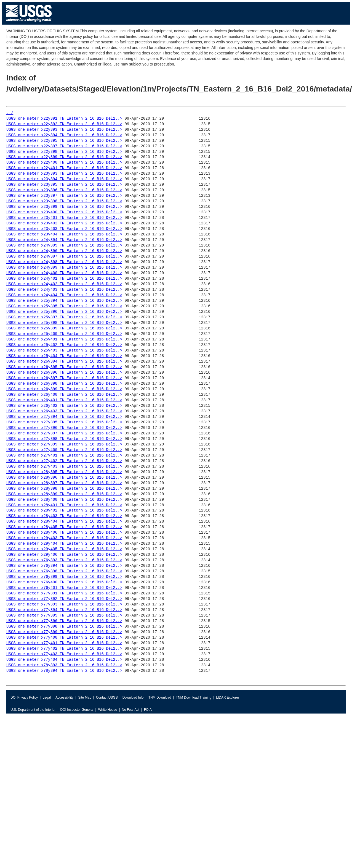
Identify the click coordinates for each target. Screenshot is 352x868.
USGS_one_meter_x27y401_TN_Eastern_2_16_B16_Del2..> (64, 456)
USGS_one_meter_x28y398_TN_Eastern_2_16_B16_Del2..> (64, 489)
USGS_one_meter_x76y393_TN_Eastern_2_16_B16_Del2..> (64, 560)
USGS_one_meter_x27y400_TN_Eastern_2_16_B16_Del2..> (64, 450)
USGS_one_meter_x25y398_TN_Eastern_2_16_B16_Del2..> (64, 323)
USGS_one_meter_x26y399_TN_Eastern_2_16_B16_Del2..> (64, 389)
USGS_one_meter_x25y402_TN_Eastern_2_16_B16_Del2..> (64, 345)
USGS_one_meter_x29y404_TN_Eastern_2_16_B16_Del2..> (64, 544)
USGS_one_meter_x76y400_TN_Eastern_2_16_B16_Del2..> (64, 582)
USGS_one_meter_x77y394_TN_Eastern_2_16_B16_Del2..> (64, 610)
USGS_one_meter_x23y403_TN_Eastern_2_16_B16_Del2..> (64, 229)
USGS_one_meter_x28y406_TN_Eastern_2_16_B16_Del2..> (64, 533)
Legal (46, 697)
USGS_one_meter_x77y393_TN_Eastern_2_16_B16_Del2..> (64, 605)
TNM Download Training (194, 697)
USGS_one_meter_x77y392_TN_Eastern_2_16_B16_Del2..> (64, 599)
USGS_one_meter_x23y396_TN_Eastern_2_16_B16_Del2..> (64, 190)
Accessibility (64, 697)
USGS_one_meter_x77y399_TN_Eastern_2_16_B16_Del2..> (64, 632)
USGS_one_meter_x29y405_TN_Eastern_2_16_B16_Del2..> (64, 549)
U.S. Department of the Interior (33, 710)
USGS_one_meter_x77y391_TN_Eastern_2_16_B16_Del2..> (64, 593)
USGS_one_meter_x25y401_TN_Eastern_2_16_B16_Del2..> (64, 339)
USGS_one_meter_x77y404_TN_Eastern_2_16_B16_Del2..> (64, 660)
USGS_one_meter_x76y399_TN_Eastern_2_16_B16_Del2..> (64, 577)
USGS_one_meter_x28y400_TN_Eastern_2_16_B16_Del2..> (64, 500)
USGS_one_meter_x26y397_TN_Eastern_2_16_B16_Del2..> (64, 378)
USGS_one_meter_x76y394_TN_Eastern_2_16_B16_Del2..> (64, 566)
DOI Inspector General (77, 710)
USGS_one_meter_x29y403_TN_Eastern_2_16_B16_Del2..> (64, 538)
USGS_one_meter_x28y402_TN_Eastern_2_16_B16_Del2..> (64, 511)
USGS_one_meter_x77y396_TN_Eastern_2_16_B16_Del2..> (64, 621)
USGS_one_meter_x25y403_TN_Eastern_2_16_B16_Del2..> (64, 351)
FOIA (148, 710)
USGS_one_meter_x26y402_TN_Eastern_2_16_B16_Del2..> (64, 406)
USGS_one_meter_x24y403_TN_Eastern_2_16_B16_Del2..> (64, 290)
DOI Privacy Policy (24, 697)
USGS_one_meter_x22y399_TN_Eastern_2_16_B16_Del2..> (64, 157)
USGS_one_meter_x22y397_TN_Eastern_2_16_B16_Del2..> (64, 146)
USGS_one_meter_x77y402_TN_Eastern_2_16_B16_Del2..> (64, 649)
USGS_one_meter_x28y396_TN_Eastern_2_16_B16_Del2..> (64, 478)
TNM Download (160, 697)
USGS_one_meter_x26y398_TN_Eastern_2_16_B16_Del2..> (64, 384)
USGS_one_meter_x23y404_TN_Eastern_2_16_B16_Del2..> (64, 234)
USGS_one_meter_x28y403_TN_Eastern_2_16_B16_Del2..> (64, 516)
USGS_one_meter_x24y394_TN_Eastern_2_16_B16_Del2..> (64, 240)
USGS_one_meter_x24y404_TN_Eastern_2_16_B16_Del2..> (64, 295)
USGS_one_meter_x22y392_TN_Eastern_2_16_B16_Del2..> (64, 124)
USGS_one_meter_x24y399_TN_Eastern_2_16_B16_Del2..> (64, 268)
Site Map (85, 697)
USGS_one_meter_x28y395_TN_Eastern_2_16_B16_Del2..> (64, 472)
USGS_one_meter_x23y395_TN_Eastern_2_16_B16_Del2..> (64, 185)
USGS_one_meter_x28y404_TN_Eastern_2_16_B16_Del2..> (64, 522)
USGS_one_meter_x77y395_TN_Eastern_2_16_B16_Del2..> (64, 616)
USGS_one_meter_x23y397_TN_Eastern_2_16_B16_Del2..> (64, 196)
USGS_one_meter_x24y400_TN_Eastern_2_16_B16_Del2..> (64, 273)
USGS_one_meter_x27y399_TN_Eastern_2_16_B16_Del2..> (64, 445)
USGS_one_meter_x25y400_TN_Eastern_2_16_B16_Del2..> (64, 334)
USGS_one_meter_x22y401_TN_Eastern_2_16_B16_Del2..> (64, 168)
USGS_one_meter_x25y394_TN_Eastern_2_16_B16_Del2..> (64, 301)
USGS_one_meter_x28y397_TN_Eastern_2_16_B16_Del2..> (64, 483)
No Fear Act (131, 710)
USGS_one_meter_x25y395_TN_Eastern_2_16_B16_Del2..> (64, 306)
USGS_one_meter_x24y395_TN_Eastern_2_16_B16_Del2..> (64, 246)
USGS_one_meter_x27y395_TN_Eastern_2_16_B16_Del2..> (64, 422)
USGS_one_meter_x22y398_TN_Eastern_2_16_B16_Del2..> (64, 152)
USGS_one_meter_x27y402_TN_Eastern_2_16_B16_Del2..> (64, 461)
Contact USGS (107, 697)
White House (108, 710)
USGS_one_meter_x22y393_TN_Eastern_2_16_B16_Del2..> (64, 130)
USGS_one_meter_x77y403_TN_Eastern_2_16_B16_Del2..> (64, 654)
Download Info (133, 697)
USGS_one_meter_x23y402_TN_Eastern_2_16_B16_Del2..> (64, 223)
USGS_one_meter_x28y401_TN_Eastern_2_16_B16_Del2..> (64, 505)
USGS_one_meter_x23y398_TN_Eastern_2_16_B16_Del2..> (64, 201)
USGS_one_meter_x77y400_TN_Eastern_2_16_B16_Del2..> (64, 638)
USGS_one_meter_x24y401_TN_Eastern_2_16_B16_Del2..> (64, 279)
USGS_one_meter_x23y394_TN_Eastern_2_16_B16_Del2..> (64, 179)
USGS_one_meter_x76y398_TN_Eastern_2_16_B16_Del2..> (64, 571)
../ (10, 113)
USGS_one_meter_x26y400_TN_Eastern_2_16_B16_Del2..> (64, 395)
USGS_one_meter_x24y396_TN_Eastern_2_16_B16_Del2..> (64, 251)
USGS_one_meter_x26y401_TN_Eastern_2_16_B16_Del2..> (64, 400)
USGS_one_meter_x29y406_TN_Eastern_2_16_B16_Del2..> (64, 555)
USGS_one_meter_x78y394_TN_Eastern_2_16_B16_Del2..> (64, 671)
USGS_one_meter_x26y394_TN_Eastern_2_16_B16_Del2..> (64, 362)
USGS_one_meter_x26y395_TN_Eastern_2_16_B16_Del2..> (64, 367)
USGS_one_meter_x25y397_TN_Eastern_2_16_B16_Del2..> (64, 317)
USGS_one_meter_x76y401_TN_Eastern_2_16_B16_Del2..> (64, 588)
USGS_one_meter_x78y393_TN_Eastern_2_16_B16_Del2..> (64, 665)
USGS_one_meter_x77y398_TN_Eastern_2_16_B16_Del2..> (64, 627)
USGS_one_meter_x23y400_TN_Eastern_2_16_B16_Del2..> (64, 212)
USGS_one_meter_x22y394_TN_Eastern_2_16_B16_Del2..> (64, 135)
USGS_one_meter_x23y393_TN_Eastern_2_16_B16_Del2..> (64, 174)
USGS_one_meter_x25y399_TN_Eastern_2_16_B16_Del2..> (64, 328)
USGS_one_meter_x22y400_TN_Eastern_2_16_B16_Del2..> (64, 163)
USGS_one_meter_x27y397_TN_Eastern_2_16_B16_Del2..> (64, 433)
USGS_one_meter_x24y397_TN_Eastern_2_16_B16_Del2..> (64, 257)
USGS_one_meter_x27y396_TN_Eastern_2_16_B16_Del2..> (64, 428)
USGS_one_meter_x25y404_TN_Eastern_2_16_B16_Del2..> (64, 356)
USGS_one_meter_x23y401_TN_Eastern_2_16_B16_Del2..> (64, 218)
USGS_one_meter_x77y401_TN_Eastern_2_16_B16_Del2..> (64, 643)
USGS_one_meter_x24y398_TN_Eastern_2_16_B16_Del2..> (64, 262)
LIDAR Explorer (227, 697)
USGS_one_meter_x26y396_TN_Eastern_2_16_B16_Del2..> (64, 373)
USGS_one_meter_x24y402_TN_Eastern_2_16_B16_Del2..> (64, 284)
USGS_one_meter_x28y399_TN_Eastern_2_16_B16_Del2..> (64, 494)
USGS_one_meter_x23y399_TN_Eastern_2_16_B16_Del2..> (64, 207)
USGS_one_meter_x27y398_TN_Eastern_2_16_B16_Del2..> (64, 439)
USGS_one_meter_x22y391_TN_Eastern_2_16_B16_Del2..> (64, 119)
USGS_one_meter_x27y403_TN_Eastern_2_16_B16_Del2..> (64, 467)
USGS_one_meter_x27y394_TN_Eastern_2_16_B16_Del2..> (64, 417)
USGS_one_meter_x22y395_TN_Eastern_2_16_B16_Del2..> (64, 141)
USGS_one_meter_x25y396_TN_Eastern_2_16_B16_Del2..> (64, 312)
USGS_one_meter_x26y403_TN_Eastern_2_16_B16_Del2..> (64, 411)
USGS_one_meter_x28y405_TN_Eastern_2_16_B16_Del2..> (64, 527)
